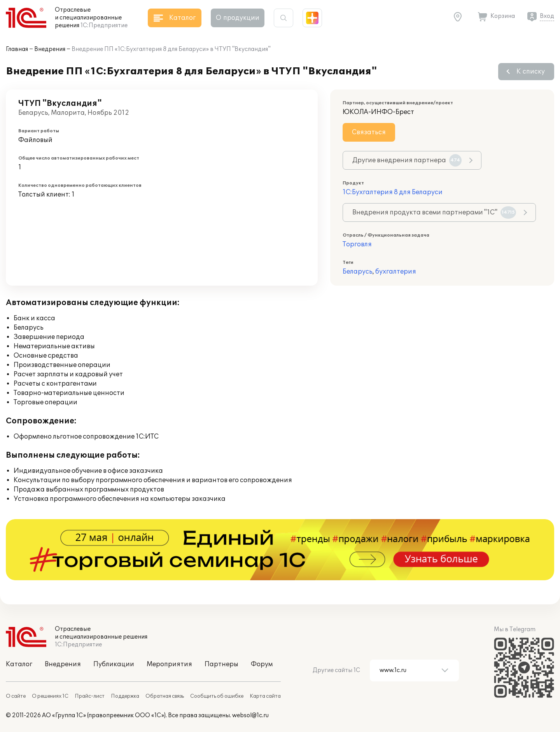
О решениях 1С (50, 696)
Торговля (357, 244)
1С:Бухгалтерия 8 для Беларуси (393, 192)
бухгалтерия (396, 272)
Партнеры (221, 664)
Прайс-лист (90, 696)
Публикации (114, 664)
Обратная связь (165, 696)
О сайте (16, 696)
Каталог (19, 664)
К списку (531, 72)
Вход (547, 16)
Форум (262, 664)
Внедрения (50, 49)
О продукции (238, 18)
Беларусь (358, 272)
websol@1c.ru (250, 715)
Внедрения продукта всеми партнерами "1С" (434, 212)
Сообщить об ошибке (217, 696)
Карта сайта (265, 696)
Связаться (369, 132)
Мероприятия (169, 664)
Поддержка (125, 696)
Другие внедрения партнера (407, 160)
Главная (17, 49)
